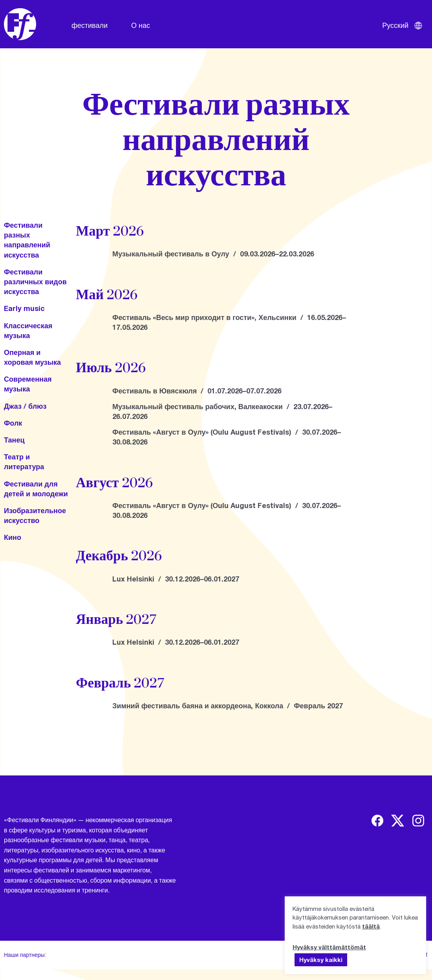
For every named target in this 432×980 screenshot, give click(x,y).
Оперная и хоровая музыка (32, 357)
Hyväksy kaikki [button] (321, 960)
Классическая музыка (28, 330)
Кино (13, 537)
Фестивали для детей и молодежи (36, 489)
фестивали (90, 25)
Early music (24, 308)
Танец (14, 440)
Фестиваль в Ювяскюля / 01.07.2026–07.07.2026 (197, 391)
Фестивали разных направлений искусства (27, 240)
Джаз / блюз (25, 406)
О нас (141, 25)
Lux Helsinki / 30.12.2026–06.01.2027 (176, 579)
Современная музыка (28, 384)
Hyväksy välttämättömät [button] (329, 947)
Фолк (13, 423)
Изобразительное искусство (35, 515)
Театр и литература (24, 462)
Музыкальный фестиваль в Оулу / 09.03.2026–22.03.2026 (213, 254)
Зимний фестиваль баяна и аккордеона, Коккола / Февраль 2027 (228, 706)
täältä (371, 926)
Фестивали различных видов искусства (35, 282)
